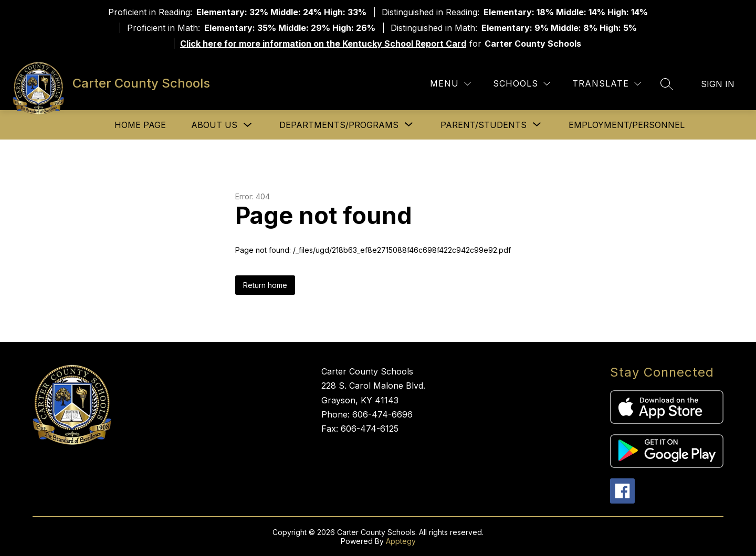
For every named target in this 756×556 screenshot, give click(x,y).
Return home (265, 285)
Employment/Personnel (627, 125)
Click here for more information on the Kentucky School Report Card (323, 44)
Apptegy (401, 541)
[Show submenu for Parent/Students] (484, 125)
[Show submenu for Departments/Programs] (339, 125)
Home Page (140, 125)
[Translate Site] (607, 84)
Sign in (718, 84)
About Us (214, 125)
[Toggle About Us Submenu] (248, 125)
